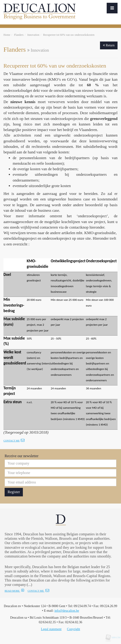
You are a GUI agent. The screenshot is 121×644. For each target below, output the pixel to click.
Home (7, 35)
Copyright (74, 629)
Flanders (19, 35)
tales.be (115, 637)
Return (109, 45)
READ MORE (14, 591)
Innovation (33, 35)
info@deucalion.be (67, 611)
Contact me (14, 441)
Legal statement (51, 629)
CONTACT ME (38, 591)
